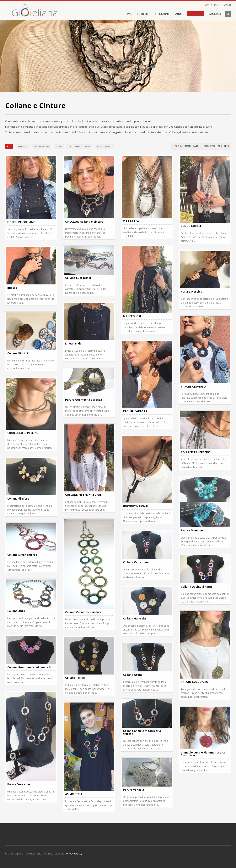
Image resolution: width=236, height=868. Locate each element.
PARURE (179, 14)
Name (188, 146)
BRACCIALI (214, 14)
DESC (226, 146)
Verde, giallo (105, 146)
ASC (220, 146)
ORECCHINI (161, 14)
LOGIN (227, 5)
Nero (59, 146)
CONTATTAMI (212, 5)
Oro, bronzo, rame (79, 146)
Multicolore (42, 146)
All (9, 146)
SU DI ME (142, 14)
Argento (23, 146)
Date (196, 146)
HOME (128, 14)
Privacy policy (74, 854)
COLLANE (195, 14)
